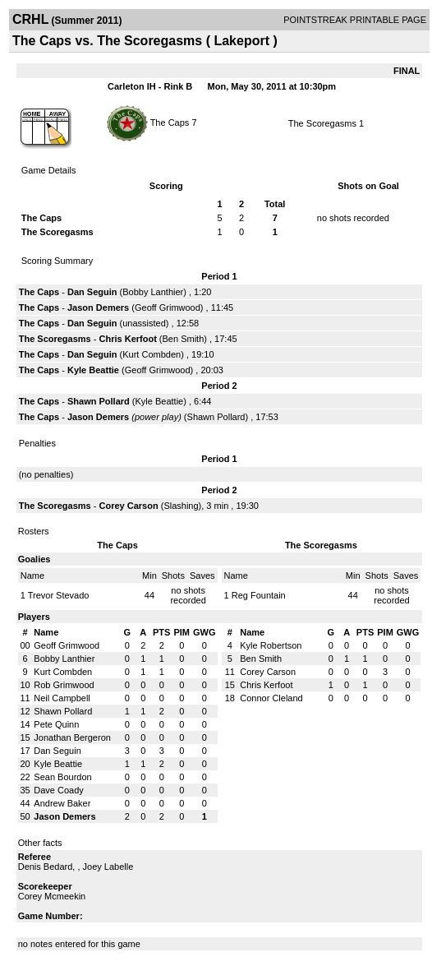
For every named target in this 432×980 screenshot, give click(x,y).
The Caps (171, 122)
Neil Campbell (62, 698)
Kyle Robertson (271, 645)
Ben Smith (184, 339)
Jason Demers (98, 307)
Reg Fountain (259, 595)
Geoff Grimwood (168, 307)
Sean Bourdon (62, 777)
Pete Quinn (56, 724)
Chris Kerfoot (128, 339)
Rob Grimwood (64, 685)
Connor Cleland (271, 698)
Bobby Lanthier (153, 292)
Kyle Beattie (93, 370)
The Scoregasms (322, 123)
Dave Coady (59, 790)
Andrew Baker (62, 803)
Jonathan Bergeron (72, 737)
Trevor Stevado (59, 595)
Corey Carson (129, 506)
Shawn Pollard (99, 401)
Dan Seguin (92, 292)
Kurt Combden (152, 354)
